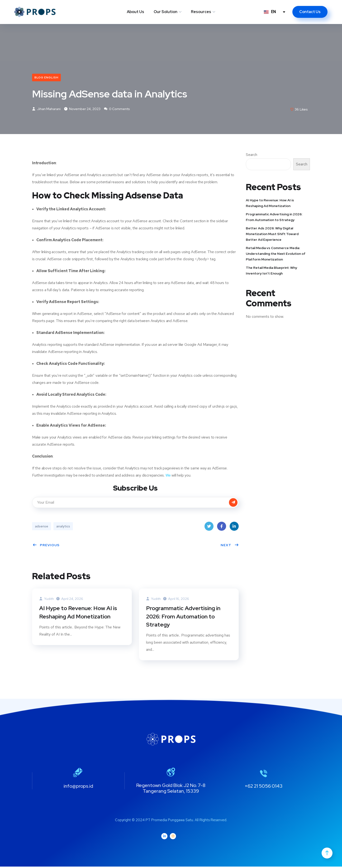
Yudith (47, 599)
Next (230, 545)
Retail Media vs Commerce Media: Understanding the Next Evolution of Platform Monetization (276, 254)
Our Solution (166, 12)
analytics (63, 527)
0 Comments (117, 109)
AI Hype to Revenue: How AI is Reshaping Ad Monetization (79, 613)
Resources (201, 12)
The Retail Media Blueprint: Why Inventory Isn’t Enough (271, 271)
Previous (46, 545)
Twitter (209, 528)
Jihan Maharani (46, 109)
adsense (42, 527)
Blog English (46, 77)
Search (252, 155)
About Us (135, 12)
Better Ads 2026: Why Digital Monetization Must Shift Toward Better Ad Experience (272, 234)
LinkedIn (234, 528)
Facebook (222, 528)
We (168, 476)
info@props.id (78, 787)
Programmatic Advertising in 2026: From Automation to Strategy (184, 617)
